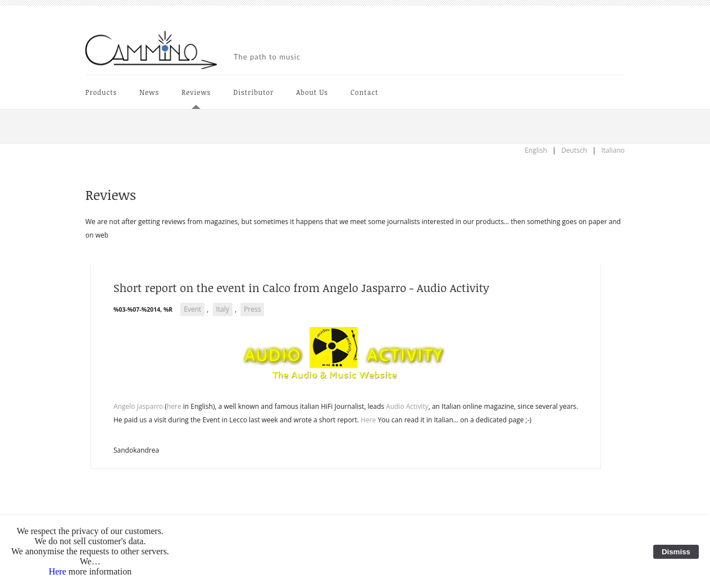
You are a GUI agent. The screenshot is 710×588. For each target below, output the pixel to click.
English (536, 150)
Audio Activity (407, 406)
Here (368, 420)
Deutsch (574, 150)
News (149, 92)
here (174, 406)
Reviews (196, 92)
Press (252, 309)
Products (101, 92)
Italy (223, 309)
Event (192, 309)
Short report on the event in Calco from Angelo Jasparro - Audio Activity (301, 288)
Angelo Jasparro (138, 406)
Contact (364, 92)
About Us (312, 92)
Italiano (613, 150)
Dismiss (676, 552)
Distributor (253, 92)
